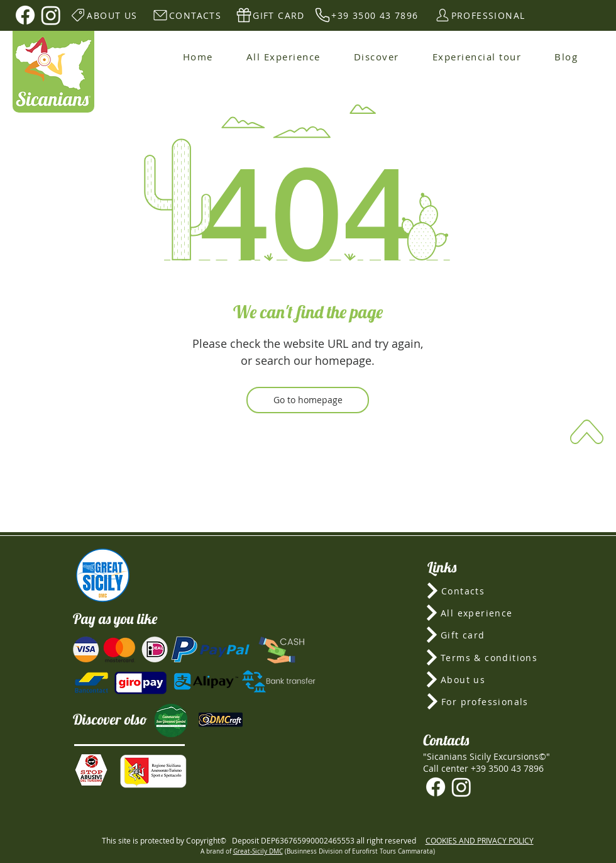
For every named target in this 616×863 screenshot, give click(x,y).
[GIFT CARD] (270, 15)
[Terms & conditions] (486, 657)
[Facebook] (25, 15)
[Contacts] (487, 591)
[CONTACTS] (186, 15)
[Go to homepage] (308, 400)
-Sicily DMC (267, 851)
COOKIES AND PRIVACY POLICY (480, 840)
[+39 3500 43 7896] (366, 15)
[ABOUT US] (103, 15)
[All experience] (487, 613)
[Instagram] (51, 15)
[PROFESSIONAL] (479, 15)
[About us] (486, 679)
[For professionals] (487, 701)
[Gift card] (487, 635)
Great (242, 851)
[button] (91, 770)
